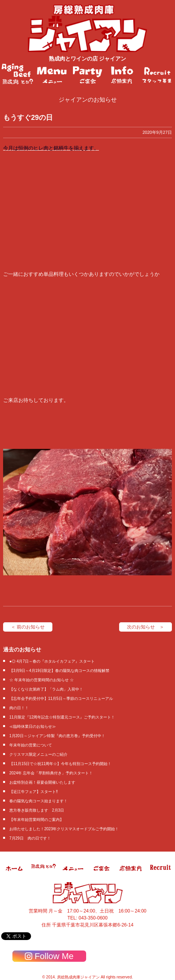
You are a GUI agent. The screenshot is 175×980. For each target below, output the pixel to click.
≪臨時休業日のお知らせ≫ (33, 726)
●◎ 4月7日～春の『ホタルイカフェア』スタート (52, 661)
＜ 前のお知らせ (28, 627)
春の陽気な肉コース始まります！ (38, 801)
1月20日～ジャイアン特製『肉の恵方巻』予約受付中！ (57, 736)
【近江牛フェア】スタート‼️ (34, 792)
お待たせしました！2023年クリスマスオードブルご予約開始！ (64, 829)
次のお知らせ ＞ (146, 627)
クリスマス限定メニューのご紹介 (38, 754)
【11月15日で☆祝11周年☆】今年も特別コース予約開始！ (60, 764)
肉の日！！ (19, 708)
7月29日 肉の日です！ (30, 838)
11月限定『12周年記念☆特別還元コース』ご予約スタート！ (62, 717)
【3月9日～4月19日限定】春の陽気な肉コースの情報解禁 (59, 671)
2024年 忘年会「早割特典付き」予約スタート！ (51, 773)
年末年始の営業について (31, 745)
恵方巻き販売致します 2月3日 (37, 810)
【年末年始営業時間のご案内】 (36, 820)
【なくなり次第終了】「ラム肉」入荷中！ (46, 689)
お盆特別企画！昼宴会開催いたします (42, 782)
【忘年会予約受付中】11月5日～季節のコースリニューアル (61, 699)
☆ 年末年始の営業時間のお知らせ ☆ (42, 680)
